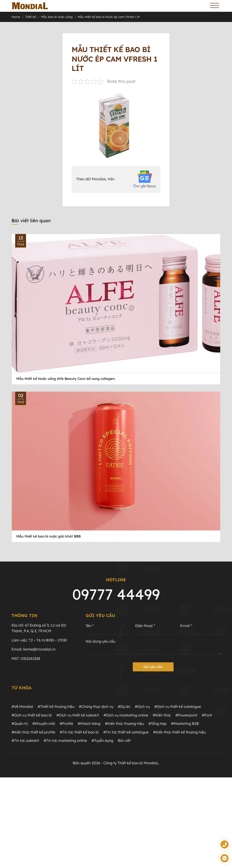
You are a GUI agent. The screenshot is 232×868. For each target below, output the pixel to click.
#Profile (66, 723)
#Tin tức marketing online (65, 740)
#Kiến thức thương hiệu (124, 723)
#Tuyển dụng (102, 740)
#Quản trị (20, 723)
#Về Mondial (22, 706)
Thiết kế (30, 17)
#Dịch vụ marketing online (126, 715)
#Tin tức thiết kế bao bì (79, 732)
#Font (207, 715)
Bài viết (124, 740)
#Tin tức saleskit (25, 740)
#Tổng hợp (157, 723)
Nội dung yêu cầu (100, 641)
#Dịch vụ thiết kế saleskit (78, 715)
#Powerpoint (186, 715)
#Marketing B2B (185, 723)
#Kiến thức (162, 715)
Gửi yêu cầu (153, 667)
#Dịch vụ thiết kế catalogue (178, 706)
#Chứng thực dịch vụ (96, 706)
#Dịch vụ (142, 706)
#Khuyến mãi (44, 723)
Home (16, 17)
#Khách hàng (89, 723)
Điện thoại (145, 626)
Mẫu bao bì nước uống (57, 17)
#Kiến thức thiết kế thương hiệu (179, 732)
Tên (90, 626)
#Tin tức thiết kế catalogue (126, 732)
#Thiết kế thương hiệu (56, 706)
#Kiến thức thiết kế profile (33, 732)
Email (186, 626)
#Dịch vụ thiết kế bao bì (32, 715)
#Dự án (124, 706)
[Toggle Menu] (215, 6)
